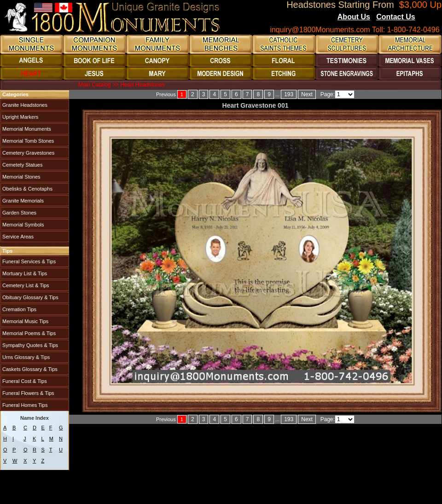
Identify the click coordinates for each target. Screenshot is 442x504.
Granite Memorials (22, 201)
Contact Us (395, 17)
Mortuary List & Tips (24, 273)
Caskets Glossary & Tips (29, 369)
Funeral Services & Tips (28, 261)
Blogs (428, 17)
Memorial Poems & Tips (28, 333)
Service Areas (17, 237)
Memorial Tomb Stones (27, 141)
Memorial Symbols (23, 225)
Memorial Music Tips (25, 321)
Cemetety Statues (22, 165)
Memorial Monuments (26, 129)
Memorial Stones (21, 177)
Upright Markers (20, 117)
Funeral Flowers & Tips (28, 393)
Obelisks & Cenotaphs (27, 189)
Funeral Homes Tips (24, 405)
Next (307, 94)
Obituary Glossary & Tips (30, 297)
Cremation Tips (19, 309)
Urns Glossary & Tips (25, 357)
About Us (354, 17)
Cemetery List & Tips (25, 285)
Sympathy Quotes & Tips (29, 345)
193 (289, 94)
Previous (166, 94)
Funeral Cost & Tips (24, 381)
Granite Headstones (24, 105)
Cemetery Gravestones (28, 153)
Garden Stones (19, 213)
